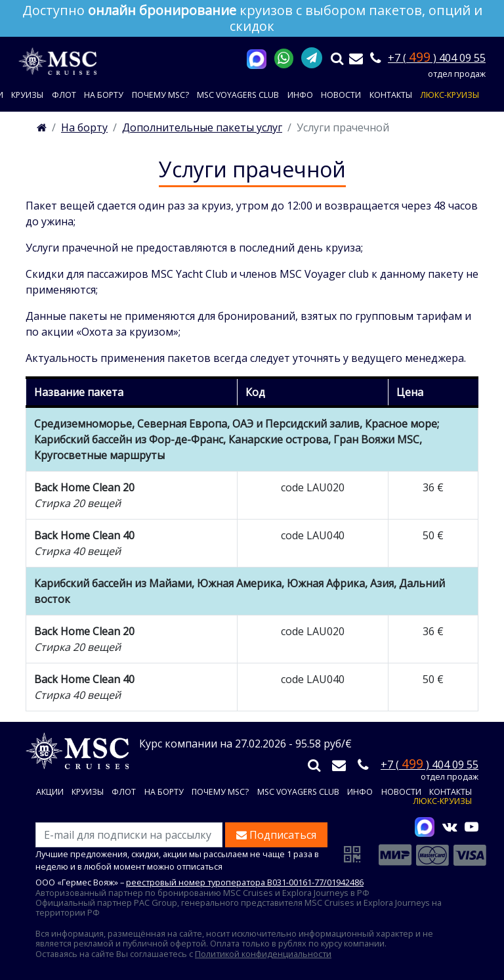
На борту (104, 95)
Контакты (391, 95)
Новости (341, 95)
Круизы (27, 95)
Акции (50, 792)
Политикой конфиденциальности (263, 954)
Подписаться (276, 835)
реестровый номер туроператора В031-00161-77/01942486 (245, 882)
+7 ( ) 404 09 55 (437, 58)
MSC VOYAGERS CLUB (238, 95)
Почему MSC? (160, 95)
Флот (64, 95)
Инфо (300, 95)
